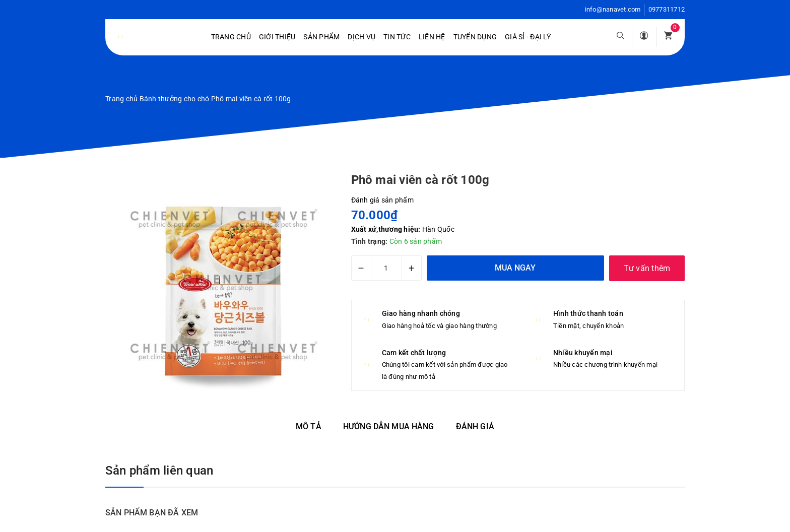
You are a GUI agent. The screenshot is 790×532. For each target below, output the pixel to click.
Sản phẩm (321, 37)
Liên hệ (432, 37)
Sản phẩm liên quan (159, 471)
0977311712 (667, 9)
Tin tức (397, 37)
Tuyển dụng (475, 37)
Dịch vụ (361, 37)
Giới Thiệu (277, 37)
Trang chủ (231, 37)
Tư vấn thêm (647, 268)
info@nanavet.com (613, 9)
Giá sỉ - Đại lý (528, 37)
